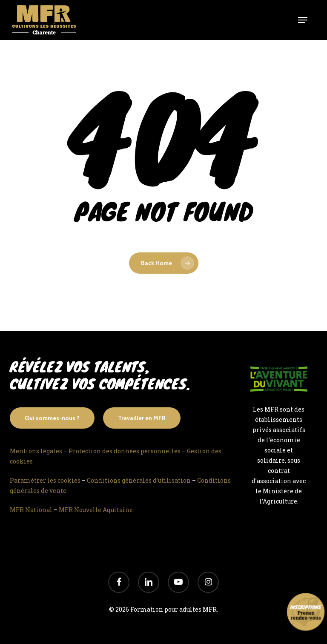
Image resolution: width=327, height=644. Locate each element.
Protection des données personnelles (125, 451)
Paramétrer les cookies (45, 480)
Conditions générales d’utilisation (139, 480)
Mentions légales (36, 451)
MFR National (31, 510)
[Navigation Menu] (303, 20)
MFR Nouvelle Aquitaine (96, 510)
